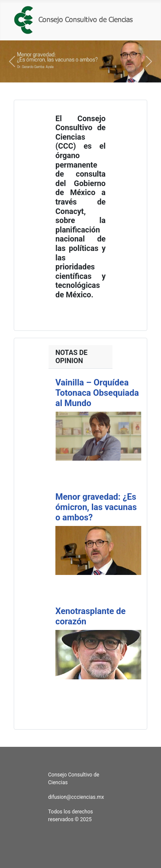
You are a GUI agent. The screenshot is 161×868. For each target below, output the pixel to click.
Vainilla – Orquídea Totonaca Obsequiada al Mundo (97, 393)
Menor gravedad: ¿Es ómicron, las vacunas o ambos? (96, 507)
